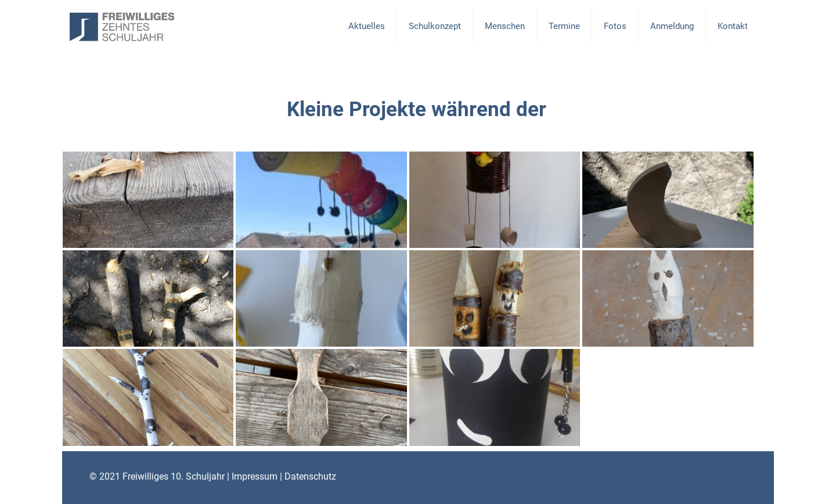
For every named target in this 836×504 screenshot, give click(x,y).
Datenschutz (310, 476)
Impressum (255, 476)
